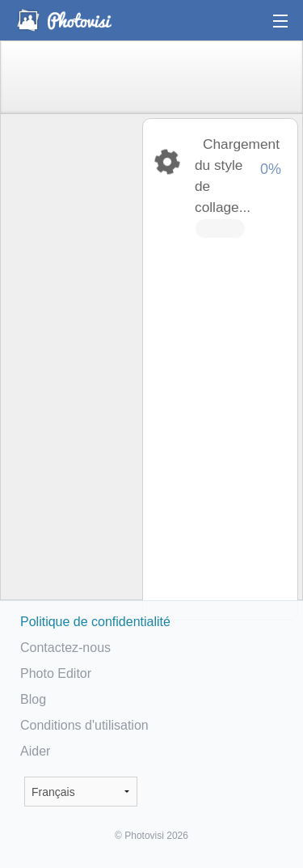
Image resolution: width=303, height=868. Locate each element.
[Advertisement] (70, 369)
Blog (33, 699)
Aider (35, 751)
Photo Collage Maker (64, 20)
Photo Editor (56, 673)
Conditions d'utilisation (84, 725)
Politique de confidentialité (95, 622)
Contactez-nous (65, 648)
